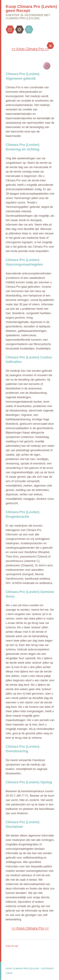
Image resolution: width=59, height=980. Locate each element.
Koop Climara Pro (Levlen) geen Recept (31, 9)
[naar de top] (12, 946)
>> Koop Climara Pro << (30, 49)
